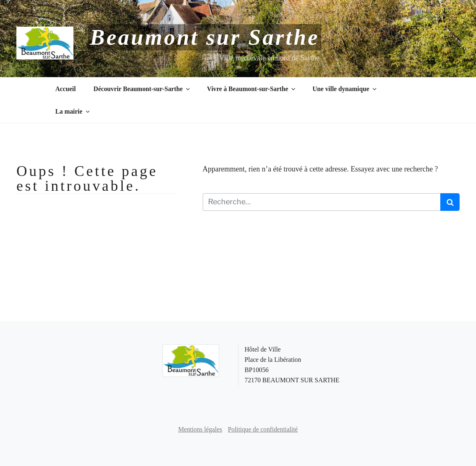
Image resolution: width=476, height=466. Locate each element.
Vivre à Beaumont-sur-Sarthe (252, 89)
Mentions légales (200, 429)
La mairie (73, 111)
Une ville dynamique (345, 89)
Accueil (66, 89)
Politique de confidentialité (263, 429)
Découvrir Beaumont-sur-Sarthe (142, 89)
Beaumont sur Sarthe (205, 37)
